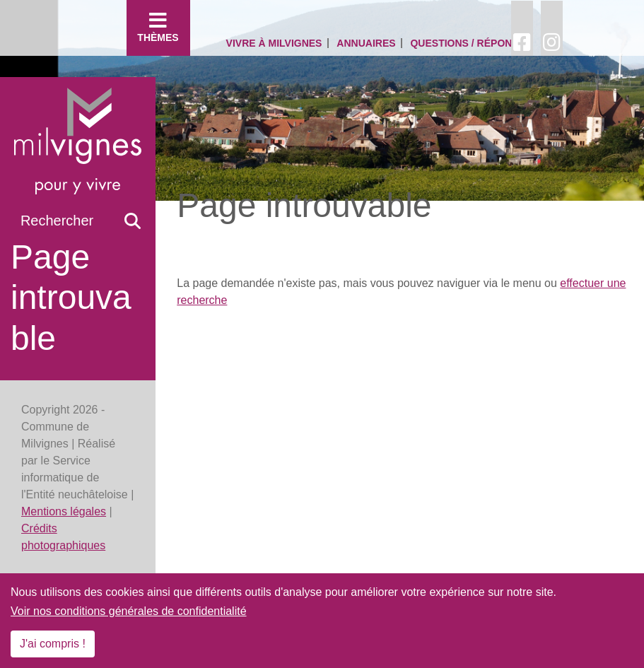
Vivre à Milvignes (274, 43)
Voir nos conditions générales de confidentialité (129, 611)
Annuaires (366, 43)
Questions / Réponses (471, 43)
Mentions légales (64, 511)
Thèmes (158, 27)
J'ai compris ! (53, 644)
